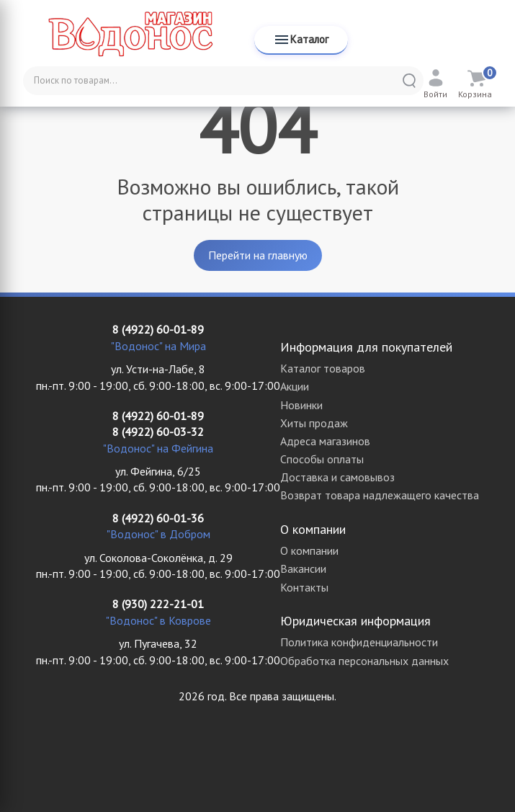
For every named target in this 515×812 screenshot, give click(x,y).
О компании (309, 550)
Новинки (301, 405)
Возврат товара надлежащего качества (380, 495)
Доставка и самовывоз (337, 477)
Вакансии (303, 568)
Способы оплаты (322, 459)
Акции (295, 386)
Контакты (304, 587)
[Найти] (409, 81)
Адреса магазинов (325, 441)
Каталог (301, 40)
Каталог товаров (323, 368)
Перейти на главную (258, 255)
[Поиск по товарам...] (223, 81)
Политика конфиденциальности (359, 642)
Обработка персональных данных (364, 661)
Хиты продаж (314, 423)
